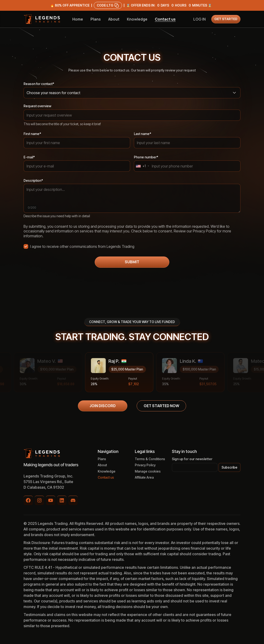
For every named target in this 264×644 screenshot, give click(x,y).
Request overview (37, 106)
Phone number (146, 157)
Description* (33, 180)
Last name (142, 134)
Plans (96, 19)
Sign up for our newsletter (192, 459)
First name (32, 134)
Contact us (165, 19)
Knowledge (137, 19)
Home (78, 19)
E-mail (29, 157)
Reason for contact (39, 84)
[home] (42, 19)
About (114, 19)
